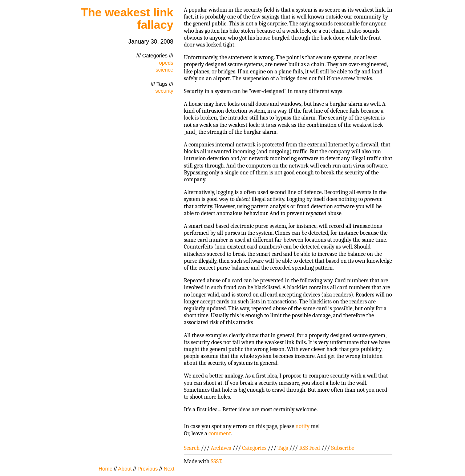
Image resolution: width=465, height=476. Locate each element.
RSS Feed (310, 448)
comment (220, 433)
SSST (216, 461)
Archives (221, 448)
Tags (283, 448)
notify (302, 426)
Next (169, 469)
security (164, 91)
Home (105, 469)
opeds (166, 63)
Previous (147, 469)
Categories (254, 448)
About (125, 469)
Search (192, 448)
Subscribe (343, 448)
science (164, 70)
